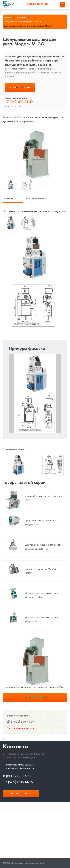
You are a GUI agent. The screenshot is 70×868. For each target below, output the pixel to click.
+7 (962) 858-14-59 (19, 102)
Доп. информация (36, 198)
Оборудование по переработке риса (22, 22)
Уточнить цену (20, 87)
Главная (8, 17)
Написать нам (21, 793)
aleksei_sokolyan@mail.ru (20, 768)
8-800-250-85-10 (37, 4)
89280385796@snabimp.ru (20, 765)
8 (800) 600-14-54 (17, 776)
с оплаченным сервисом (48, 117)
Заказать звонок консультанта (21, 728)
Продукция (21, 17)
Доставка (9, 121)
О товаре (8, 198)
